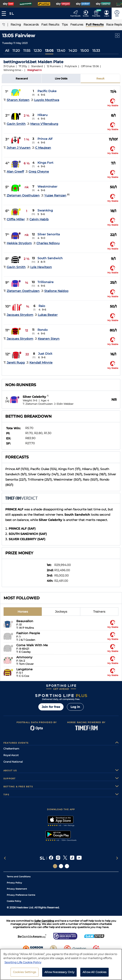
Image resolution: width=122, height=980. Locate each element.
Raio (42, 306)
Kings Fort (45, 163)
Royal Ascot (11, 755)
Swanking (45, 210)
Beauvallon (25, 621)
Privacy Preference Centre (21, 895)
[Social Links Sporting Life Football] (67, 866)
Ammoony (24, 657)
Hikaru (42, 115)
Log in (75, 707)
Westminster (47, 187)
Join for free (51, 707)
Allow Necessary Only (60, 972)
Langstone (24, 669)
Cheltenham (11, 749)
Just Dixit (45, 354)
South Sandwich (50, 258)
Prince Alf (45, 139)
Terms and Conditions (19, 877)
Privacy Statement (17, 889)
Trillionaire (46, 282)
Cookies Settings (25, 972)
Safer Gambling (44, 921)
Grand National (13, 762)
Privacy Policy (14, 883)
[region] (61, 964)
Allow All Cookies (94, 972)
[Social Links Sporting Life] (55, 866)
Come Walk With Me (32, 645)
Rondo (43, 330)
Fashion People (28, 633)
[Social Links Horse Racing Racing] (61, 866)
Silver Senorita (49, 234)
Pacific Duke (47, 91)
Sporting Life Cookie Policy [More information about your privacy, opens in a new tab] (23, 962)
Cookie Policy (14, 901)
